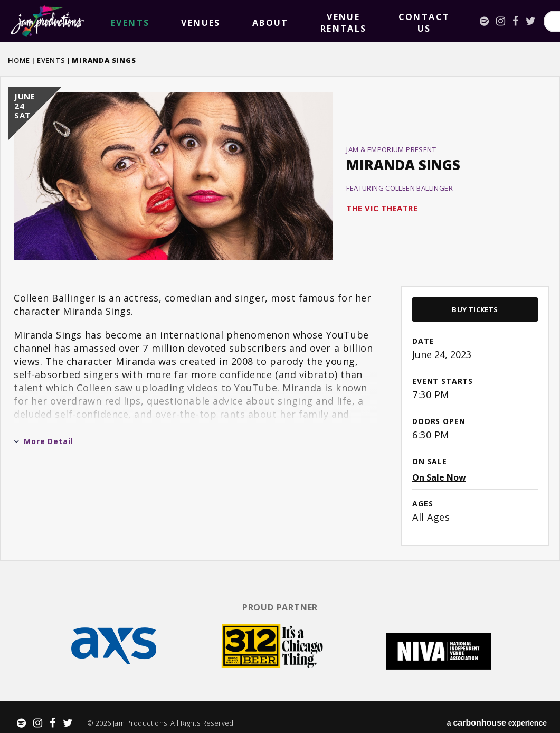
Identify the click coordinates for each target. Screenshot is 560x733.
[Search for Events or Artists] (448, 21)
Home (19, 60)
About (186, 21)
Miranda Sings (403, 165)
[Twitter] (385, 21)
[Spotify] (338, 21)
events (113, 21)
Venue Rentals (234, 21)
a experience (497, 712)
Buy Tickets (475, 309)
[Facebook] (369, 21)
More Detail (43, 441)
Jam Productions (48, 21)
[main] (280, 317)
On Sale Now (439, 477)
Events (51, 60)
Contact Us (292, 21)
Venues (149, 21)
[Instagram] (354, 21)
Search (523, 21)
